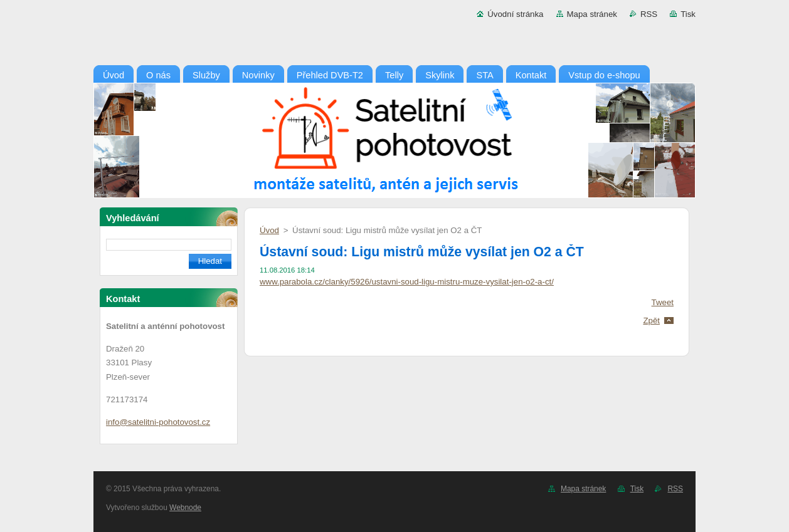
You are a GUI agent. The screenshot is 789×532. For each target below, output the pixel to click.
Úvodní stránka (515, 14)
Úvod (269, 230)
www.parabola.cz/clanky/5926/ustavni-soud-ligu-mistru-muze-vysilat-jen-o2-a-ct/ (407, 282)
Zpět (651, 321)
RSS (649, 14)
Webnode (185, 508)
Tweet (663, 302)
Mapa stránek (592, 14)
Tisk (688, 14)
